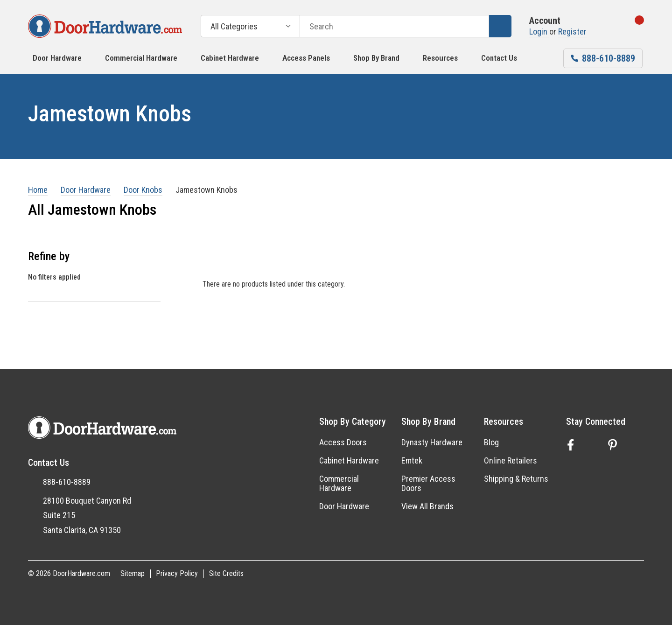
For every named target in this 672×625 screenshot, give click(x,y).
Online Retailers (511, 460)
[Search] (500, 26)
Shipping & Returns (516, 479)
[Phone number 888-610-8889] (603, 58)
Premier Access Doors (428, 484)
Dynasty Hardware (432, 442)
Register (572, 32)
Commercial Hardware (141, 58)
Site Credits (226, 573)
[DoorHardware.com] (105, 26)
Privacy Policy (177, 573)
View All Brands (427, 506)
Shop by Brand (376, 58)
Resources (440, 58)
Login (539, 32)
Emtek (412, 460)
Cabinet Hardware (230, 58)
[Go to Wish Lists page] (605, 26)
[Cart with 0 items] (631, 26)
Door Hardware (57, 58)
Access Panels (306, 58)
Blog (491, 442)
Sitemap (133, 573)
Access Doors (343, 442)
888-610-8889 (67, 482)
